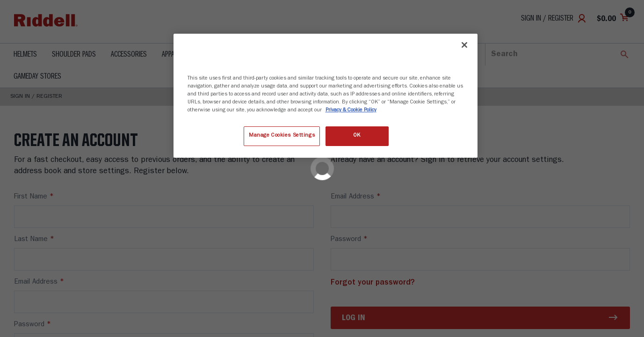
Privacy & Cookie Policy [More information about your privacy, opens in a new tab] (351, 110)
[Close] (464, 45)
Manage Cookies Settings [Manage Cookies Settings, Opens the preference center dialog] (282, 136)
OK (357, 136)
